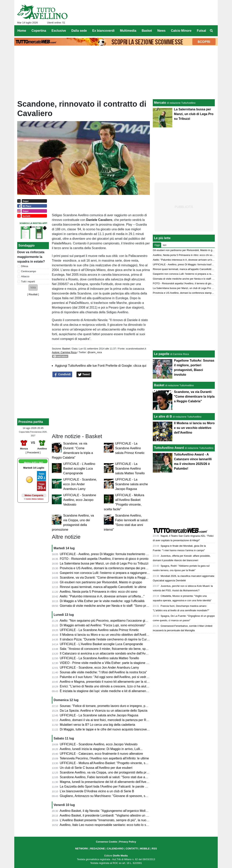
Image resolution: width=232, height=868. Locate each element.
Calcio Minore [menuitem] (181, 31)
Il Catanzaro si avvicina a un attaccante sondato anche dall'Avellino (106, 653)
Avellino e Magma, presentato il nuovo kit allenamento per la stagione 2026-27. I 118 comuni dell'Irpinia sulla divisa (139, 682)
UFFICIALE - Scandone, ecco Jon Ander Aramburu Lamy (80, 484)
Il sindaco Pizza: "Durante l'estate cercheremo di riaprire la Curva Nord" (109, 639)
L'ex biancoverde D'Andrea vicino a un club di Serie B (97, 791)
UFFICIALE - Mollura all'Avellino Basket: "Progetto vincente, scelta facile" (111, 763)
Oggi (157, 245)
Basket (66, 349)
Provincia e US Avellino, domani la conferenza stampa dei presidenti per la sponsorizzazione (124, 568)
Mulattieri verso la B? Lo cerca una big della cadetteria (98, 725)
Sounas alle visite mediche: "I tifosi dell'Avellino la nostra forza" (103, 672)
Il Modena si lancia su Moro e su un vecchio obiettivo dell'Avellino (105, 635)
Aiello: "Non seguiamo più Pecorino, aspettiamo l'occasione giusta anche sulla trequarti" (120, 621)
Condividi (62, 375)
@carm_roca (95, 352)
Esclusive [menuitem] (59, 31)
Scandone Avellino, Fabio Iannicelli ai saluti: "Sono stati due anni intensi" (110, 777)
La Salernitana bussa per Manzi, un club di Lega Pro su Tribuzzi (104, 563)
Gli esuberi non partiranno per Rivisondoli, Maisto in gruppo (101, 582)
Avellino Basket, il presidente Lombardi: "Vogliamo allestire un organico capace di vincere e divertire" (129, 815)
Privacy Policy (128, 842)
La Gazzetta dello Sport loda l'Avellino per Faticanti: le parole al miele (108, 787)
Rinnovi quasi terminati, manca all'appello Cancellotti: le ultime (103, 587)
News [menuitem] (161, 31)
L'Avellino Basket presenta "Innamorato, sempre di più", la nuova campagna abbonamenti (122, 820)
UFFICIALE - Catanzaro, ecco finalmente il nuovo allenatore (101, 754)
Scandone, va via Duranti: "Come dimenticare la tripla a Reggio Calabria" (110, 578)
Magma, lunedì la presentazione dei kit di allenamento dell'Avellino (106, 782)
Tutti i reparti (28, 281)
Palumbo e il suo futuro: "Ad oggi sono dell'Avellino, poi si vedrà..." (106, 677)
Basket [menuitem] (147, 31)
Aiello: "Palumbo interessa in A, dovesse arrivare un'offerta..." (102, 596)
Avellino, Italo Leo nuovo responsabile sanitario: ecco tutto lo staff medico (111, 825)
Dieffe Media (120, 856)
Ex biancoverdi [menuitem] (103, 31)
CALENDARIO (115, 849)
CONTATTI (132, 849)
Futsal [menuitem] (201, 31)
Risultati (33, 294)
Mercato (160, 103)
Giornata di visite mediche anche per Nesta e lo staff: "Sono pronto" (107, 606)
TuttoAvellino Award (169, 448)
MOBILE (145, 849)
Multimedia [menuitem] (128, 31)
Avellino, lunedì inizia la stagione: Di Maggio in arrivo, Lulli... (101, 749)
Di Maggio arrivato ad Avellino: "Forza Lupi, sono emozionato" (103, 625)
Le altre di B (163, 416)
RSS (154, 849)
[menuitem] (211, 31)
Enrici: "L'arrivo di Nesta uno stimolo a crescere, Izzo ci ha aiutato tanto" (110, 686)
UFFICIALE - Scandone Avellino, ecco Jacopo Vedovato (80, 500)
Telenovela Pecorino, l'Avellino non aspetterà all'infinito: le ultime (104, 758)
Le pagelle (162, 354)
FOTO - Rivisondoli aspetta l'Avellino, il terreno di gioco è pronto (104, 559)
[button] (33, 288)
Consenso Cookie (106, 842)
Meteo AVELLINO (34, 463)
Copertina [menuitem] (39, 31)
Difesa (25, 266)
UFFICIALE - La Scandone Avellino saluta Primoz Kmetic (130, 448)
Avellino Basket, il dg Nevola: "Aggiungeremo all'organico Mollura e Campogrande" (117, 811)
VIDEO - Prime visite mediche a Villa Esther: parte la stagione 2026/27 (109, 663)
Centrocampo (29, 271)
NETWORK (82, 849)
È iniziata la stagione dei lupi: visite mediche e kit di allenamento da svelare (112, 691)
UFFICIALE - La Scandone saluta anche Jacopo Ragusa (132, 484)
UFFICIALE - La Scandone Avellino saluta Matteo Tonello (130, 469)
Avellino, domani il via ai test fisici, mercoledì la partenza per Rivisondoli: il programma (119, 720)
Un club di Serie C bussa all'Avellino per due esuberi (96, 768)
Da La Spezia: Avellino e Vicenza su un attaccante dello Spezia (104, 711)
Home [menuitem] (22, 31)
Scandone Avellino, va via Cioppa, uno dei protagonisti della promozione (110, 772)
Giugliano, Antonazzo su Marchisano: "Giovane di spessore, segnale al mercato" (116, 796)
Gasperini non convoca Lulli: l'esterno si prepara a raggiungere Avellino (109, 573)
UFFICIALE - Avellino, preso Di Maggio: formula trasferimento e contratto (110, 554)
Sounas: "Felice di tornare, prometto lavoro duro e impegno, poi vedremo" (111, 706)
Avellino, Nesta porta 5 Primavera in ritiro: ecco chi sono (98, 592)
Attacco (25, 276)
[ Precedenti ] (33, 452)
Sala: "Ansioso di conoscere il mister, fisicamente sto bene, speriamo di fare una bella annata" (125, 649)
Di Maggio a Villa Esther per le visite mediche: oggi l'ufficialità (102, 601)
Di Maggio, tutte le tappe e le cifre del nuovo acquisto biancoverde (106, 729)
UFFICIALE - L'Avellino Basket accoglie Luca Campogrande (79, 469)
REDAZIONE (98, 849)
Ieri (165, 245)
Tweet (84, 375)
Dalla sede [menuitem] (79, 31)
